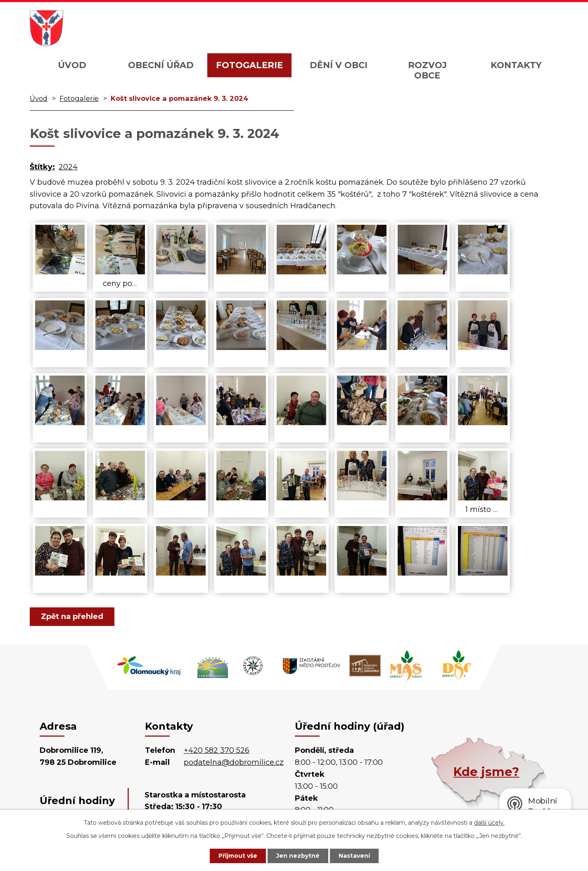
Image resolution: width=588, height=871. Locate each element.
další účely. (489, 823)
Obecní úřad (161, 65)
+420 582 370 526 (217, 750)
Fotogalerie (249, 65)
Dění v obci (339, 65)
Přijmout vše (238, 856)
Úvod (72, 65)
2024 (68, 167)
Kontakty (516, 65)
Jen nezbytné (298, 856)
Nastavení (354, 856)
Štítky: (42, 167)
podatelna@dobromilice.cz (234, 762)
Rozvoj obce (427, 70)
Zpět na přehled (72, 616)
